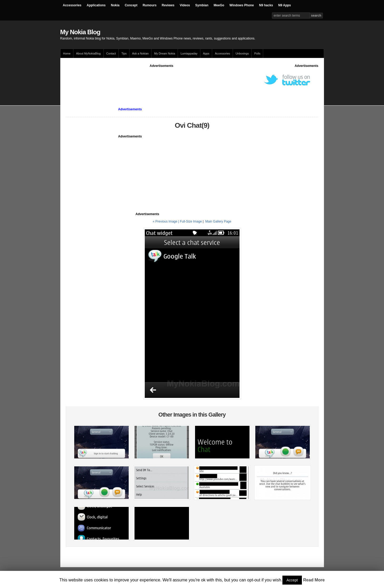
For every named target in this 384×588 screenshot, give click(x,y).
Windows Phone (242, 5)
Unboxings (242, 53)
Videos (185, 5)
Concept (131, 5)
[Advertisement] (162, 80)
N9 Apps (285, 5)
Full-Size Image (191, 221)
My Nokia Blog (80, 32)
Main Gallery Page (218, 221)
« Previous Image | (166, 221)
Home (67, 53)
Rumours (150, 5)
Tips (124, 53)
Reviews (168, 5)
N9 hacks (266, 5)
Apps (206, 53)
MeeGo (219, 5)
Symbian (202, 5)
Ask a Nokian (140, 53)
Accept (292, 580)
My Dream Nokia (165, 53)
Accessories (72, 5)
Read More (314, 580)
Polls (257, 53)
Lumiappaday (189, 53)
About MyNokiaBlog (88, 53)
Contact (111, 53)
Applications (96, 5)
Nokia (115, 5)
